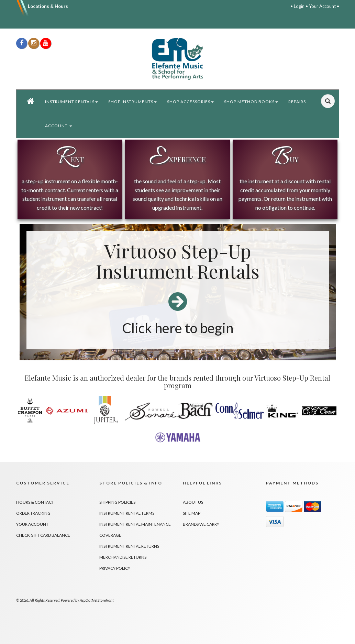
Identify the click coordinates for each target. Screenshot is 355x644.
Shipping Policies (117, 502)
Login (299, 6)
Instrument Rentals (71, 102)
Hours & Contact (35, 502)
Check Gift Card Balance (43, 535)
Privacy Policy (115, 568)
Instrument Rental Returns (129, 546)
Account (59, 126)
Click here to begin (178, 328)
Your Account (322, 6)
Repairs (297, 102)
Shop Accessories (190, 102)
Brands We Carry (201, 524)
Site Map (192, 513)
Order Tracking (33, 513)
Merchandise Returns (123, 557)
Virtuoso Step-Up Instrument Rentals (178, 261)
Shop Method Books (251, 102)
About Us (193, 502)
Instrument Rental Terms (127, 513)
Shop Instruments (132, 102)
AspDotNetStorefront (97, 600)
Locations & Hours (48, 6)
